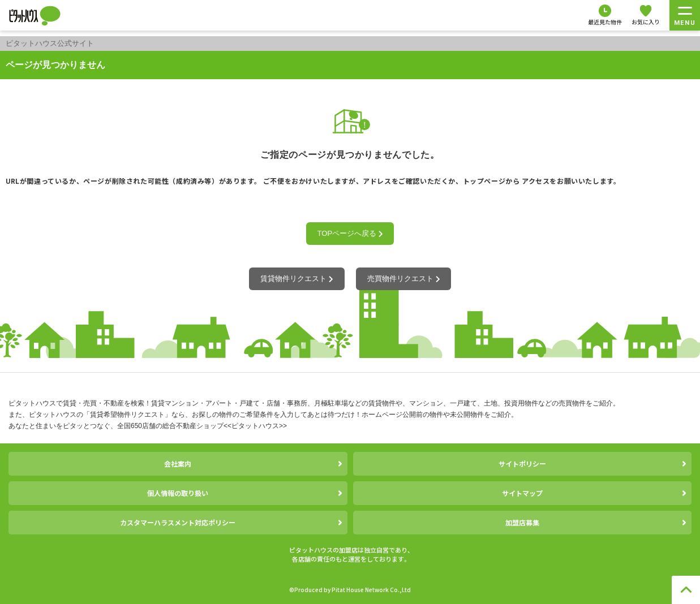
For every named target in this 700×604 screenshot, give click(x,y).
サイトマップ (522, 493)
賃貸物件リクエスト (297, 279)
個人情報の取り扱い (178, 493)
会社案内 (178, 463)
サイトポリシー (522, 463)
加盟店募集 (522, 522)
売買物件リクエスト (403, 279)
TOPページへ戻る (350, 233)
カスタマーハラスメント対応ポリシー (178, 522)
